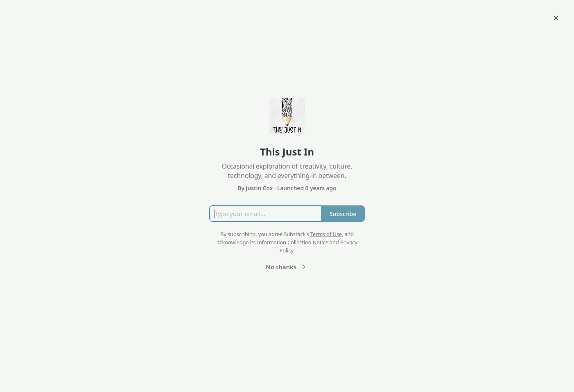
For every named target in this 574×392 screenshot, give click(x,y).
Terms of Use (326, 234)
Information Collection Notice (292, 242)
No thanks (287, 267)
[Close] (556, 18)
